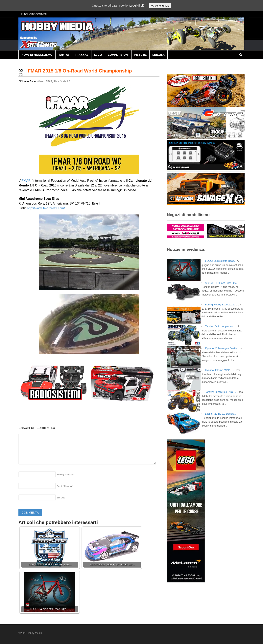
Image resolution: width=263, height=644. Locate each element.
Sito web (61, 498)
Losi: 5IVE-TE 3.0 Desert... (220, 414)
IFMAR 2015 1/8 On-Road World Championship (79, 71)
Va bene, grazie (160, 6)
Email (65, 486)
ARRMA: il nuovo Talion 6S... (222, 283)
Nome (65, 475)
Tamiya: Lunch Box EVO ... (220, 392)
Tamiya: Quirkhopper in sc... (221, 326)
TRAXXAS (82, 55)
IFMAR (48, 81)
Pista (56, 81)
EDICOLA (158, 55)
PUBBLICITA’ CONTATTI (34, 14)
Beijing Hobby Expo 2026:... (221, 305)
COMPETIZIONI (118, 55)
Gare (41, 81)
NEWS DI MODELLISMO (37, 55)
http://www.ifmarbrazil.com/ (46, 208)
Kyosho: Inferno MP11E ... (220, 370)
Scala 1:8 (65, 81)
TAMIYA (64, 55)
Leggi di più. (137, 5)
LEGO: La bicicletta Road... (221, 261)
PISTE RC (140, 55)
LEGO (98, 55)
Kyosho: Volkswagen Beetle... (222, 348)
